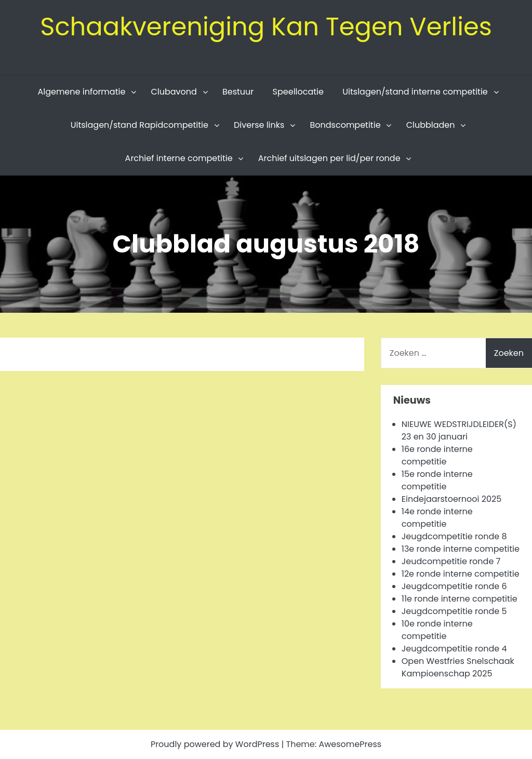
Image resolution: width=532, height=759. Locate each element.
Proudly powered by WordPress (216, 744)
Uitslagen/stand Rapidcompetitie (139, 125)
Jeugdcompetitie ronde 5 (454, 611)
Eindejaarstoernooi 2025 (451, 499)
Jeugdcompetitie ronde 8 (454, 536)
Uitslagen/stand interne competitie (415, 92)
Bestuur (238, 92)
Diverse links (259, 125)
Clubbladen (431, 125)
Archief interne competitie (179, 158)
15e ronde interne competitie (437, 480)
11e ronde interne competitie (460, 599)
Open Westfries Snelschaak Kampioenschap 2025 (458, 667)
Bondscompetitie (345, 125)
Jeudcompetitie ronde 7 (451, 561)
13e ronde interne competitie (461, 549)
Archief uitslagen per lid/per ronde (329, 158)
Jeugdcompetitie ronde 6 (454, 586)
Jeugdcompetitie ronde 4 (454, 649)
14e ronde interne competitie (437, 518)
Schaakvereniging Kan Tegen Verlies (266, 27)
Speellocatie (298, 92)
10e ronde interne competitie (437, 630)
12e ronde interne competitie (461, 574)
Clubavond (174, 92)
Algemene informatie (81, 92)
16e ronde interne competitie (437, 455)
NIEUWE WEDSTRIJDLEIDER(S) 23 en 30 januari (459, 430)
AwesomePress (350, 744)
